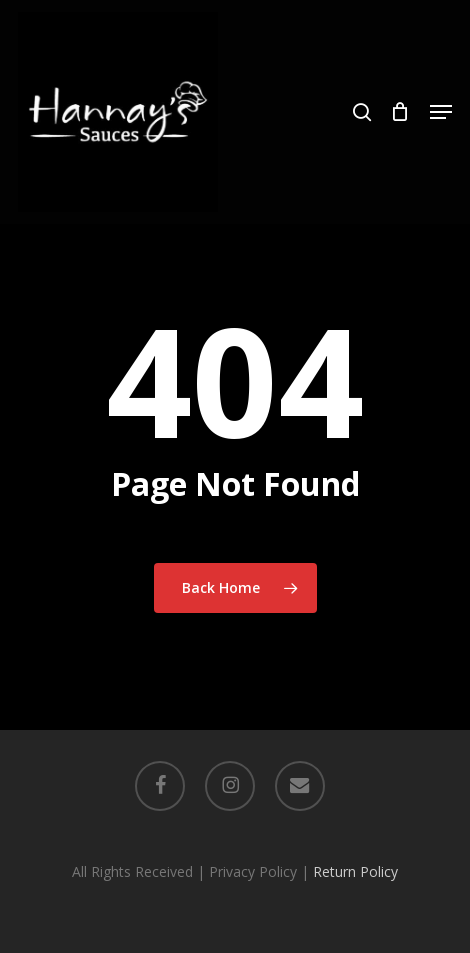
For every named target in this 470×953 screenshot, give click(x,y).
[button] (441, 112)
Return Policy (355, 871)
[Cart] (400, 112)
